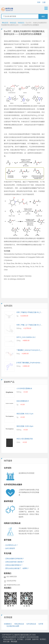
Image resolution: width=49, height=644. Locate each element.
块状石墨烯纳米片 (23, 401)
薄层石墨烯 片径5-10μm (25, 426)
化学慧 (41, 624)
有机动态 (13, 23)
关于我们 (20, 639)
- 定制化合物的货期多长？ (13, 565)
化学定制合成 (31, 624)
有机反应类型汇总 (10, 639)
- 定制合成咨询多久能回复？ (14, 562)
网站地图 (14, 642)
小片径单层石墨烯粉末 (24, 388)
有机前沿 (21, 23)
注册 (44, 2)
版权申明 (35, 639)
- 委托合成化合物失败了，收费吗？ (16, 568)
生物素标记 (8, 624)
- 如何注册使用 (9, 548)
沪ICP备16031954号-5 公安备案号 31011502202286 (20, 637)
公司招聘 (28, 639)
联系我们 (43, 639)
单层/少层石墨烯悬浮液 (24, 439)
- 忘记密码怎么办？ (11, 545)
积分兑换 (6, 642)
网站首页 (5, 23)
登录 (39, 2)
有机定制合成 (19, 624)
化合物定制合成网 (13, 626)
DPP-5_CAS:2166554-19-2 (26, 337)
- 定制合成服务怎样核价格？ (14, 559)
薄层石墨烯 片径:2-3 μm (25, 414)
